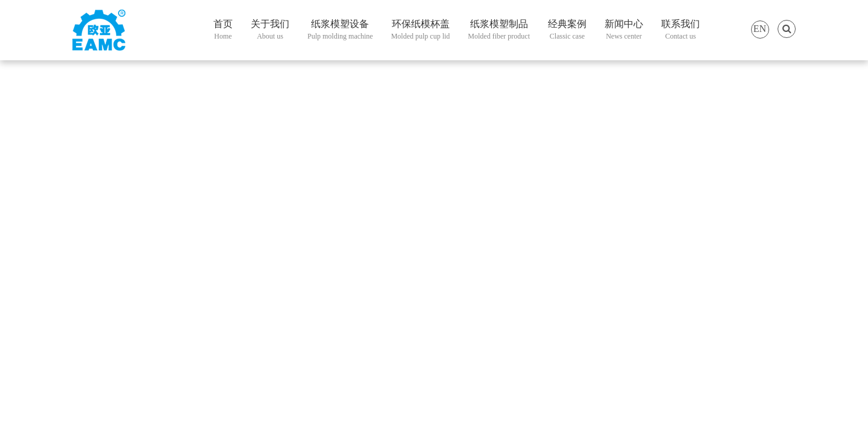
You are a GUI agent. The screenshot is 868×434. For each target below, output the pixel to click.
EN (760, 29)
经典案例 (567, 30)
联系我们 (681, 30)
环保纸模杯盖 (421, 30)
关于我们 (270, 30)
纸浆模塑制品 (499, 30)
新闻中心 (624, 30)
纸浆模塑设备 (340, 30)
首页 (223, 30)
